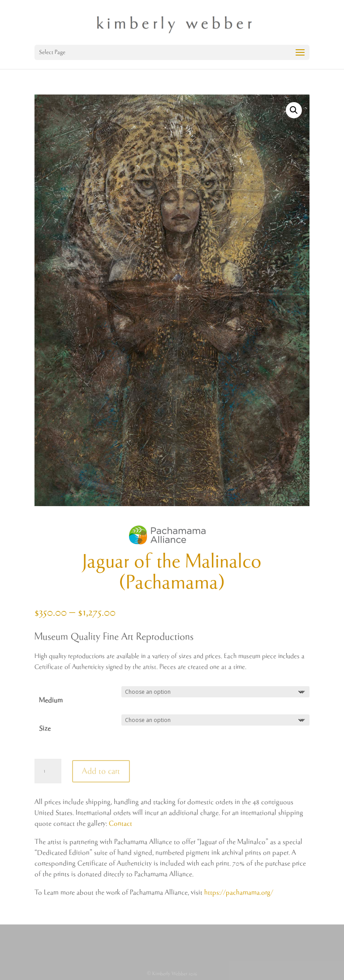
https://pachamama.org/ (239, 892)
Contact (120, 823)
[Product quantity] (48, 771)
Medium (51, 700)
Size (45, 729)
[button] (294, 110)
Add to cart (101, 771)
